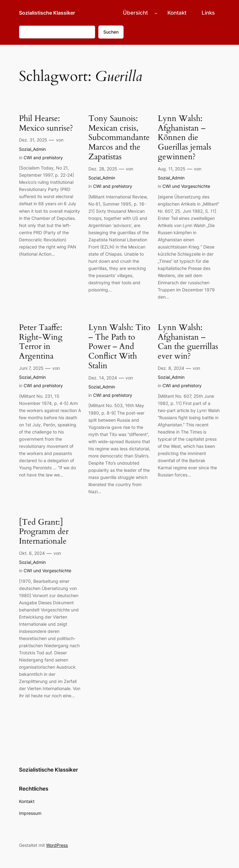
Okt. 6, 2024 (32, 553)
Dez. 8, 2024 (171, 368)
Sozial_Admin (32, 149)
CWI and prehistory (43, 158)
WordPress (57, 845)
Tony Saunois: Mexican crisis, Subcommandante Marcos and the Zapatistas (119, 138)
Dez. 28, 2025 (103, 169)
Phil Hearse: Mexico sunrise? (46, 123)
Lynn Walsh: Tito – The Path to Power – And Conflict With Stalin (119, 347)
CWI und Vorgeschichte (186, 186)
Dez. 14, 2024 (103, 378)
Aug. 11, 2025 (172, 169)
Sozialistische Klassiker (47, 13)
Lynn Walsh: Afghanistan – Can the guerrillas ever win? (188, 342)
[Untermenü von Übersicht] (156, 13)
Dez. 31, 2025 (33, 140)
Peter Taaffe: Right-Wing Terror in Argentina (41, 342)
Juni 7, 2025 (31, 368)
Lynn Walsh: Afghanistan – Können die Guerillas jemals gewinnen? (185, 138)
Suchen (111, 32)
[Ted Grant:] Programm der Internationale (44, 532)
